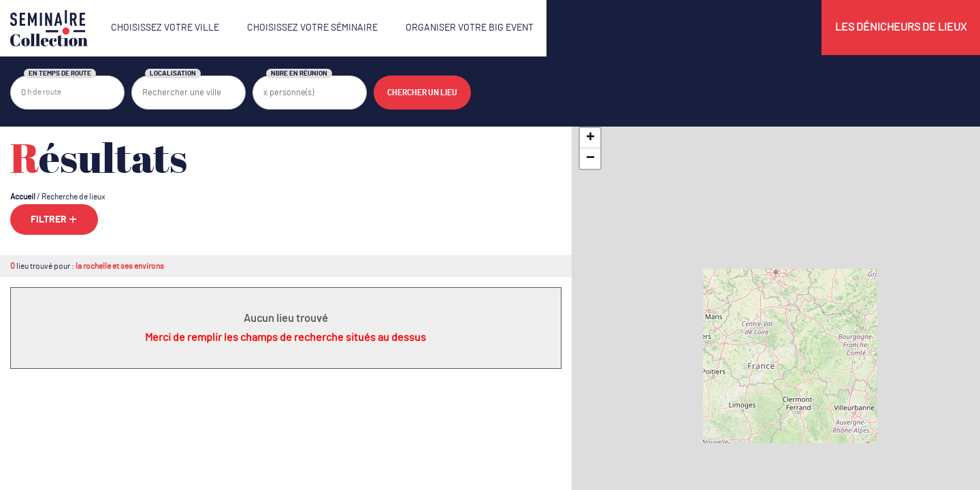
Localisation (173, 73)
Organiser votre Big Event (470, 28)
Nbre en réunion (299, 73)
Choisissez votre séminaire (312, 28)
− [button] (590, 159)
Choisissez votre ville (165, 28)
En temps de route (60, 73)
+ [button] (590, 138)
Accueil (23, 197)
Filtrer (54, 219)
